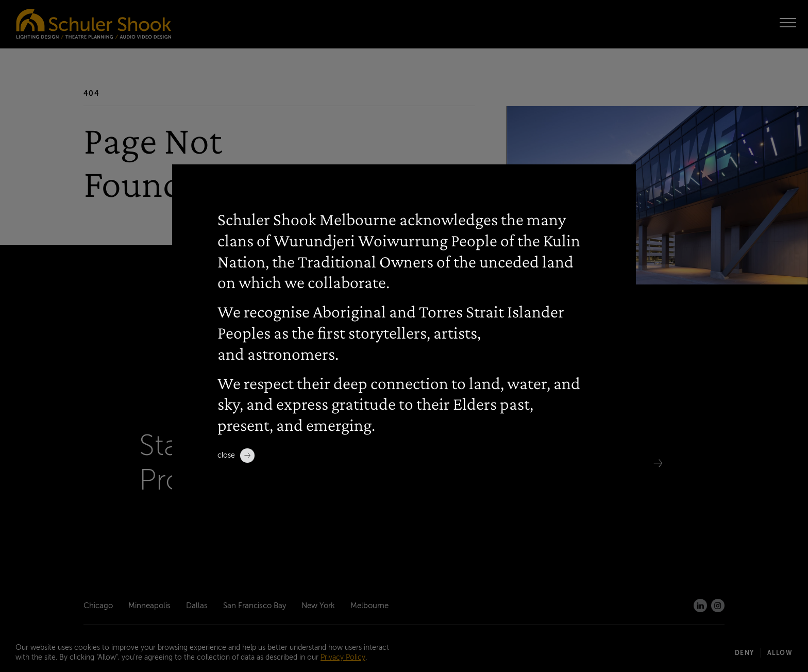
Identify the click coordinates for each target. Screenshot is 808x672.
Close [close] (236, 456)
